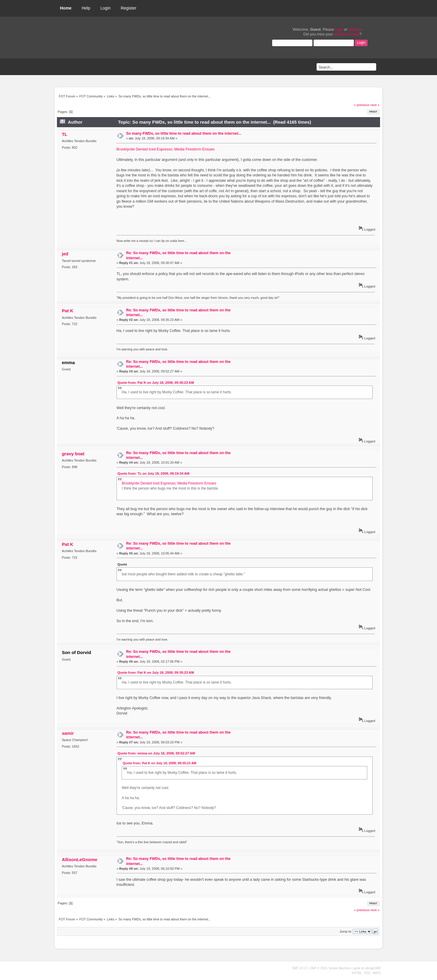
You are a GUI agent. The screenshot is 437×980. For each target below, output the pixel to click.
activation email (347, 34)
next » (375, 105)
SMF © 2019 (318, 968)
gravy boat (73, 454)
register (355, 29)
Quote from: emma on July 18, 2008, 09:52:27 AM (156, 753)
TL (64, 134)
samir (68, 733)
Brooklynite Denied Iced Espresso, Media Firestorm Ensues (166, 149)
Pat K (67, 311)
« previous (362, 105)
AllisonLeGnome (79, 859)
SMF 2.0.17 (300, 968)
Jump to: (346, 931)
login (339, 29)
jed (65, 254)
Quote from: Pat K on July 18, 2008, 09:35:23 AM (156, 383)
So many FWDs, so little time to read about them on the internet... (184, 133)
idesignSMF (373, 968)
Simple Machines (340, 968)
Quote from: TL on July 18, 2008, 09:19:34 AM (153, 473)
